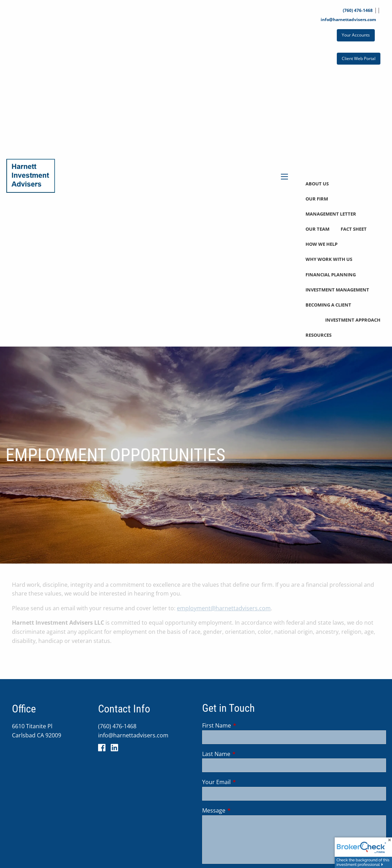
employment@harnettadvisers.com (224, 608)
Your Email (245, 782)
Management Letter (331, 214)
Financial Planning (331, 275)
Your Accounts (356, 35)
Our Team (317, 229)
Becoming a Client (328, 305)
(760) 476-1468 (358, 10)
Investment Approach (353, 320)
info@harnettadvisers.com (348, 19)
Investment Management (337, 290)
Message (242, 810)
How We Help (322, 244)
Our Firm (317, 199)
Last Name (245, 754)
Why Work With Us (329, 259)
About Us (317, 184)
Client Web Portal (359, 58)
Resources (319, 335)
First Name (245, 725)
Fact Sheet (354, 229)
